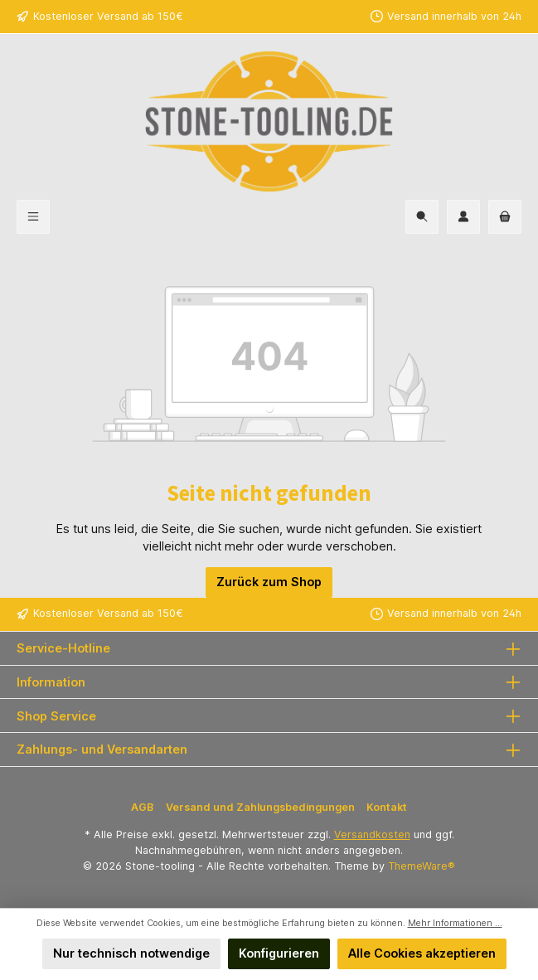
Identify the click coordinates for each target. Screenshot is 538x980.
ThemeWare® (422, 866)
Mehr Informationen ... (455, 923)
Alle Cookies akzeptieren (422, 953)
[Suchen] (422, 217)
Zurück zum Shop (269, 582)
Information (51, 682)
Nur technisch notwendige (131, 953)
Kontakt (387, 807)
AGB (142, 807)
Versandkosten (372, 834)
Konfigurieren (279, 953)
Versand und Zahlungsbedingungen (260, 807)
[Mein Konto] (463, 217)
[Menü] (33, 217)
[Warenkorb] (505, 217)
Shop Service (56, 716)
